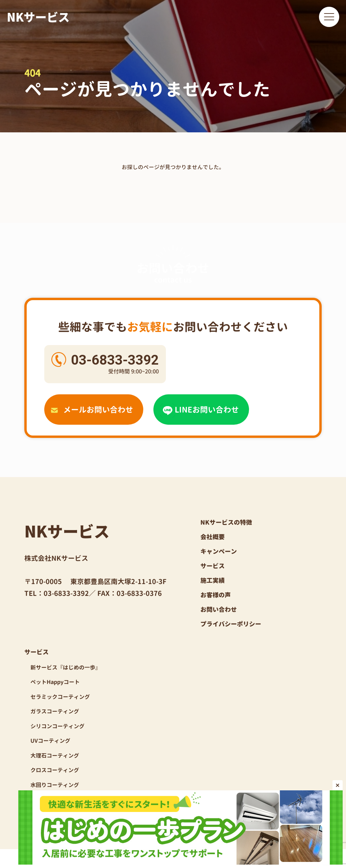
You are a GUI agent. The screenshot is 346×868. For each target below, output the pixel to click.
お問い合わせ (219, 610)
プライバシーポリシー (231, 624)
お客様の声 (216, 595)
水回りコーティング (55, 785)
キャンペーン (219, 551)
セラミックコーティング (60, 697)
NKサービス (38, 17)
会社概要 (213, 537)
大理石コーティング (55, 756)
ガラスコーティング (55, 711)
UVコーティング (50, 741)
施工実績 (213, 581)
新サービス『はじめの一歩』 (66, 667)
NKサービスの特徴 (226, 522)
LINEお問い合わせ (200, 410)
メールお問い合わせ (92, 410)
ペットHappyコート (55, 682)
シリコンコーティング (57, 726)
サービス (213, 566)
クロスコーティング (55, 770)
